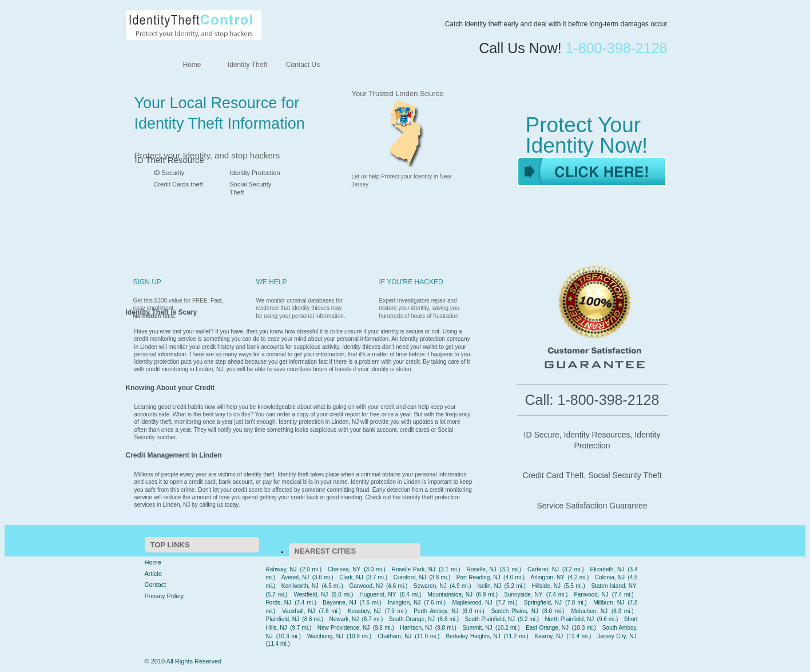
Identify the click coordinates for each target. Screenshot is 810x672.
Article (154, 574)
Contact (156, 584)
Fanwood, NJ (591, 595)
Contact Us (303, 65)
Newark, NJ (344, 619)
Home (192, 65)
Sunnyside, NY (523, 595)
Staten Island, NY (614, 586)
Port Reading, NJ (479, 577)
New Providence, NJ (344, 628)
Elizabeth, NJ (607, 569)
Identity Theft (247, 65)
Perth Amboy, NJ (436, 611)
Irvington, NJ (404, 603)
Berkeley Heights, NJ (473, 636)
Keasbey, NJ (364, 611)
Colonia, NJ (610, 577)
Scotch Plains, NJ (515, 611)
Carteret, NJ (543, 569)
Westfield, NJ (311, 595)
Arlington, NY (548, 577)
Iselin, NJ (489, 586)
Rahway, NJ (281, 569)
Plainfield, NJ (283, 619)
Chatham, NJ (394, 636)
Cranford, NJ (410, 577)
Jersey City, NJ (617, 636)
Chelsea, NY (344, 569)
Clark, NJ (351, 577)
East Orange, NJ (547, 628)
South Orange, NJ (412, 619)
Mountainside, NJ (450, 595)
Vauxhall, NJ (298, 611)
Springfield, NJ (543, 603)
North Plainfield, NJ (569, 619)
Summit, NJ (477, 628)
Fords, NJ (279, 603)
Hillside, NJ (546, 586)
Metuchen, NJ (589, 611)
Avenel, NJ (295, 577)
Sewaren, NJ (430, 586)
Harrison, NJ (416, 628)
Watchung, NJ (325, 636)
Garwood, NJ (366, 586)
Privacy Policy (164, 596)
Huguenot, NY (378, 595)
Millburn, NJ (609, 603)
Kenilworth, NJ (300, 586)
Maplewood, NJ (472, 603)
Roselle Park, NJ (414, 569)
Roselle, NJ (482, 569)
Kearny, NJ (549, 636)
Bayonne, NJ (339, 603)
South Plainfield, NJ (490, 619)
